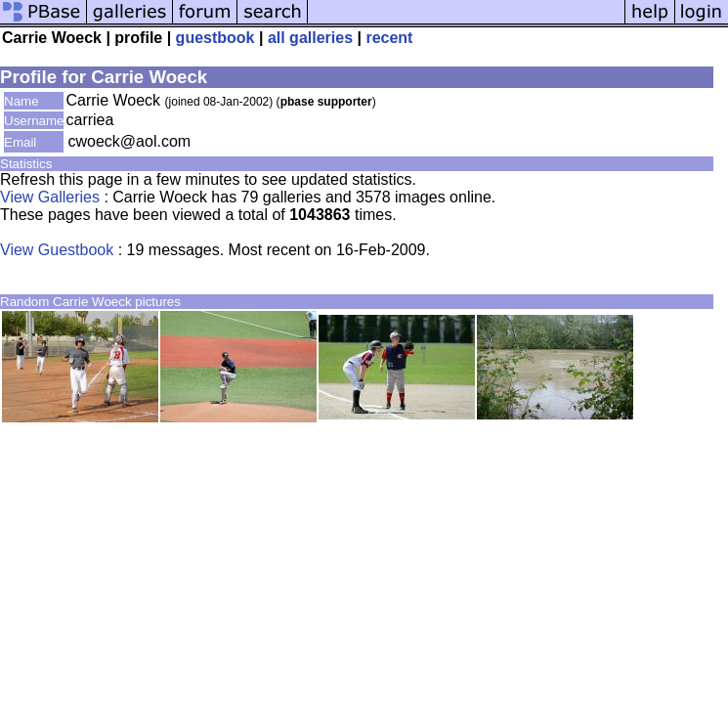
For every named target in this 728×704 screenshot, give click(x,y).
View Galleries (50, 197)
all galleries (310, 38)
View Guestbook (57, 250)
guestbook (215, 38)
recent (389, 38)
